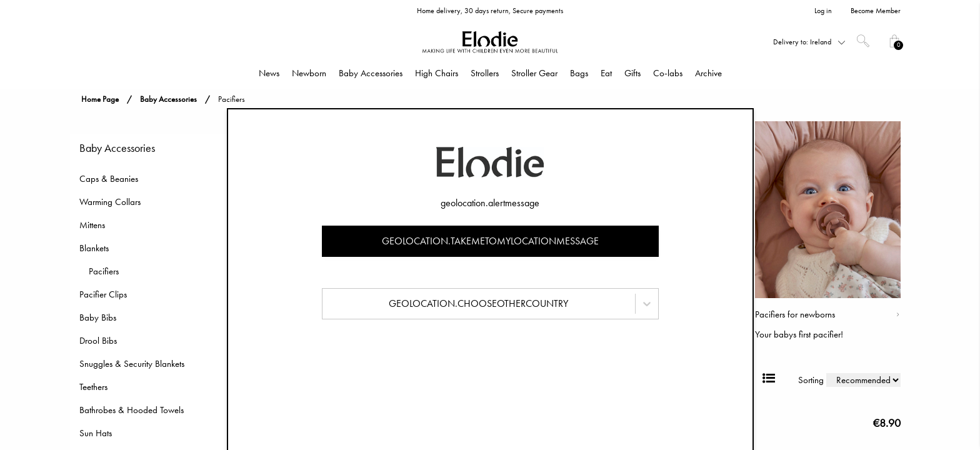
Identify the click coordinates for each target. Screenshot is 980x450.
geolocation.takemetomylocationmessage (490, 241)
